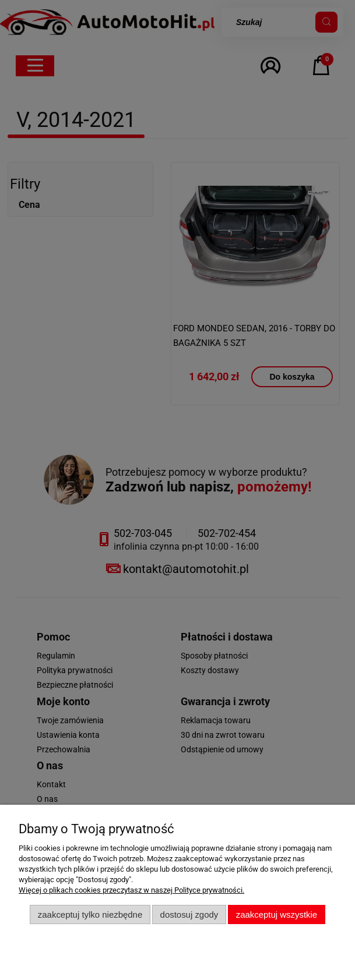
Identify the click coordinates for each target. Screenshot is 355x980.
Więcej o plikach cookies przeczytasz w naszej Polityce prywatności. (131, 890)
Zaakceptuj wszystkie (277, 914)
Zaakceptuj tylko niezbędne (90, 914)
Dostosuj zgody (189, 914)
